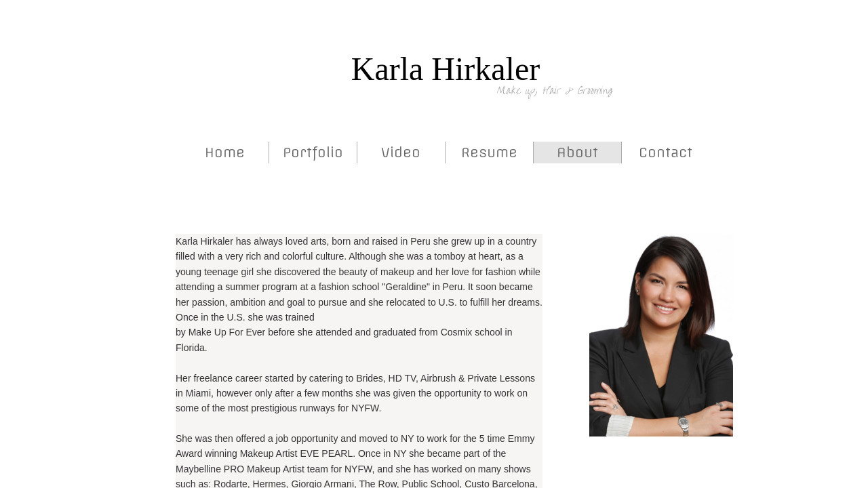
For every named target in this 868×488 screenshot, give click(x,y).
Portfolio (313, 152)
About (577, 152)
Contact (666, 152)
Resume (489, 152)
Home (225, 152)
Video (401, 152)
